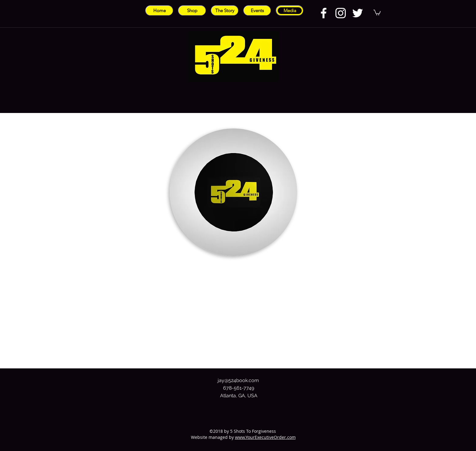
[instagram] (341, 13)
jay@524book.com (238, 380)
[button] (377, 12)
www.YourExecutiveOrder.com (265, 437)
